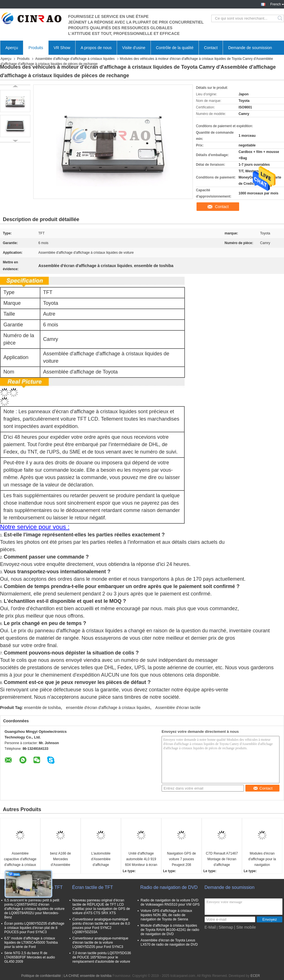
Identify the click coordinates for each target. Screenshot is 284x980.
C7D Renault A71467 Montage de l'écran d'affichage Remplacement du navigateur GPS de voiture (222, 860)
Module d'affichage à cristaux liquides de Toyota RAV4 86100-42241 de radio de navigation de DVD (170, 930)
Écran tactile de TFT (93, 887)
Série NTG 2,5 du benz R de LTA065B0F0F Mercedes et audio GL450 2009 (30, 957)
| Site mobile (245, 927)
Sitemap (226, 927)
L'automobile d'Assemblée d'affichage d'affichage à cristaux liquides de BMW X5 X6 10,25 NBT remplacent (101, 860)
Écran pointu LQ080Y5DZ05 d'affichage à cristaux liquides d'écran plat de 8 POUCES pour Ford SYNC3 (34, 928)
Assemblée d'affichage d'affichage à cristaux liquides (75, 59)
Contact (211, 48)
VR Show (62, 48)
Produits (36, 48)
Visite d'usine (134, 48)
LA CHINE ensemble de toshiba (88, 976)
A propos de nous (96, 48)
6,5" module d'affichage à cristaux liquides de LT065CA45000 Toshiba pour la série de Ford (31, 943)
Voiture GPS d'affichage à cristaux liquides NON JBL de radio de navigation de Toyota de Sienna (166, 915)
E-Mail (210, 927)
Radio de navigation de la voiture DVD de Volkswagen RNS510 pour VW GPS (170, 902)
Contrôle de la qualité (175, 48)
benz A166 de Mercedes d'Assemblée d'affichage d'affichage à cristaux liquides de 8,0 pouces (60, 860)
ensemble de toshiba (42, 708)
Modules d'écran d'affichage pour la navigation (262, 859)
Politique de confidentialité (41, 976)
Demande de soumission (250, 48)
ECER (255, 976)
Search (280, 18)
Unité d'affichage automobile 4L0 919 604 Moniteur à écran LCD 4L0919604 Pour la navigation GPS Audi (141, 860)
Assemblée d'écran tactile (178, 708)
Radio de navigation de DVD (169, 887)
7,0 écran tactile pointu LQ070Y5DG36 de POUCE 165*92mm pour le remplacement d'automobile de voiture (102, 957)
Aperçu (12, 48)
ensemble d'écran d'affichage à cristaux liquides (108, 708)
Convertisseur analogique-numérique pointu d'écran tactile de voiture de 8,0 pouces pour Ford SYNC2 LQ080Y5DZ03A (101, 926)
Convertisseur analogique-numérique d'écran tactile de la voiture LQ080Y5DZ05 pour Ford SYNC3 (100, 943)
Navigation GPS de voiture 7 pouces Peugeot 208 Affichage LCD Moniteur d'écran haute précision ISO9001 (181, 860)
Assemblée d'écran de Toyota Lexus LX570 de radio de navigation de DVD (169, 942)
